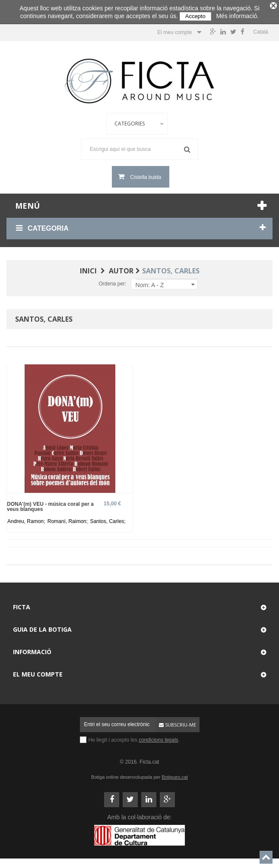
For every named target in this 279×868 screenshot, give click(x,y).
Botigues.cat (175, 775)
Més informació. (237, 16)
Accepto (195, 16)
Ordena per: (112, 282)
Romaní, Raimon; (68, 520)
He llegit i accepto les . (134, 738)
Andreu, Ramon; (27, 520)
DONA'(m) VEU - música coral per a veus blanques (50, 505)
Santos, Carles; (108, 520)
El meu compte (38, 672)
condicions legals (158, 738)
